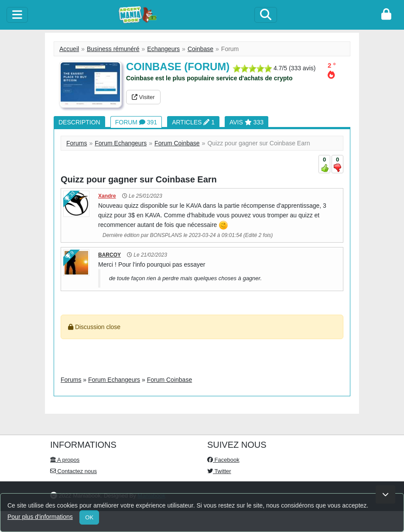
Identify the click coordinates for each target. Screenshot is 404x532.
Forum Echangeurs (121, 143)
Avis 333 (247, 122)
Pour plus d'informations (40, 517)
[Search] (266, 15)
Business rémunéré (113, 49)
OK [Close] (89, 517)
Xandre (107, 196)
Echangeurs (163, 49)
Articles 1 (193, 122)
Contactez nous (74, 471)
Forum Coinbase (177, 143)
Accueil (69, 49)
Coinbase (200, 49)
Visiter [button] (143, 97)
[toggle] (17, 15)
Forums (77, 143)
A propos (65, 460)
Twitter (219, 471)
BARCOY (110, 255)
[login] (386, 15)
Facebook (223, 460)
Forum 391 (136, 122)
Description (79, 122)
